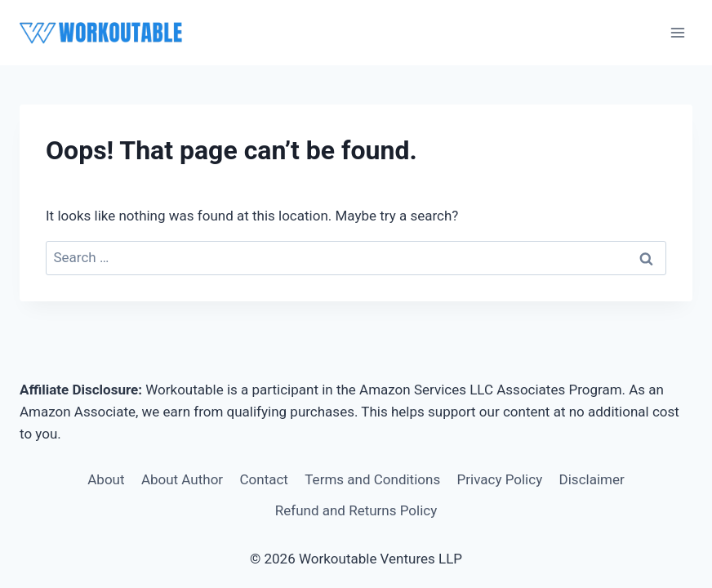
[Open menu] (677, 32)
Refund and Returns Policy (356, 510)
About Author (182, 479)
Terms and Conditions (372, 479)
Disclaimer (592, 479)
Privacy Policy (500, 479)
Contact (264, 479)
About (106, 479)
